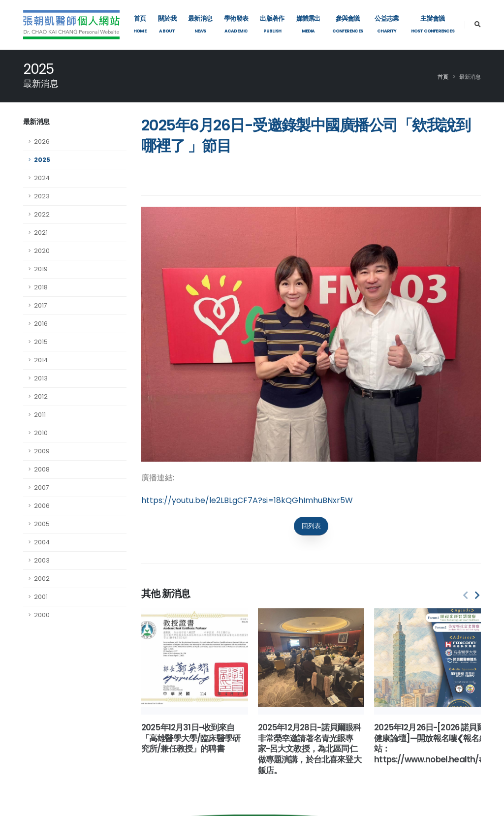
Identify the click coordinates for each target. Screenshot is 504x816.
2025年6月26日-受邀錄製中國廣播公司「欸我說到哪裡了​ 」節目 (306, 136)
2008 (42, 469)
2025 (42, 160)
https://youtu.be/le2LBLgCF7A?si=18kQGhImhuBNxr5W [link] (247, 500)
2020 (42, 251)
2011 (40, 415)
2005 (42, 524)
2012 (41, 396)
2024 (42, 178)
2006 (42, 506)
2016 (41, 324)
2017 (41, 305)
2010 (41, 433)
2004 (42, 542)
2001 (41, 597)
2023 (42, 196)
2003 (42, 560)
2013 (41, 378)
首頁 (443, 77)
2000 (42, 615)
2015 (41, 342)
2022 (42, 214)
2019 (41, 269)
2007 (42, 487)
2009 (42, 451)
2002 (42, 579)
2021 (41, 233)
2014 (41, 360)
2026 (42, 141)
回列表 (311, 526)
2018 (41, 287)
